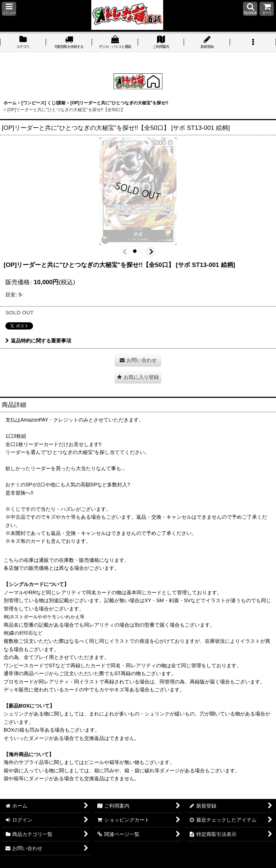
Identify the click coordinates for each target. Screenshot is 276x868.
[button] (9, 9)
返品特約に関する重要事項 (38, 341)
